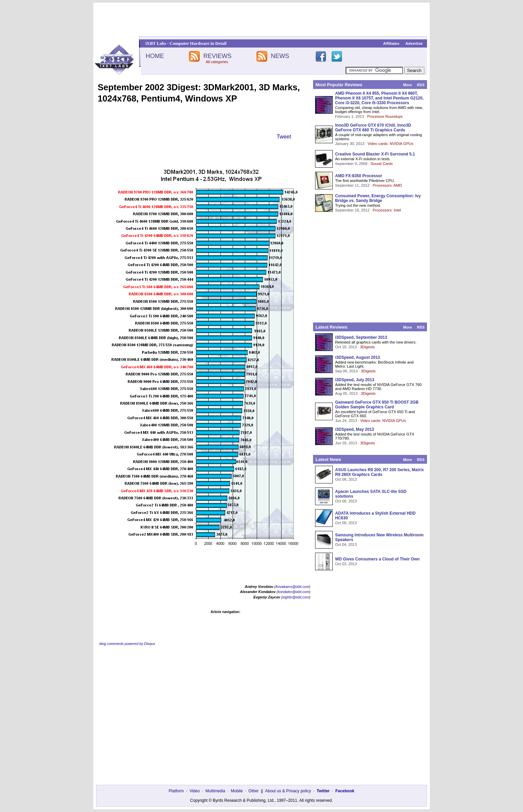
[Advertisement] (261, 19)
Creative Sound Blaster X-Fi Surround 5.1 (375, 154)
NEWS (280, 56)
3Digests (367, 347)
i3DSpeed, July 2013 (355, 380)
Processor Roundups (385, 116)
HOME (155, 56)
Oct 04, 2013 (346, 545)
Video (195, 791)
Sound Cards (381, 164)
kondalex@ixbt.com (293, 592)
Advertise (414, 43)
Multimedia (215, 791)
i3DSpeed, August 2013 (357, 357)
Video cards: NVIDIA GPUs (391, 144)
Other (254, 791)
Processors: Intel (387, 210)
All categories (217, 62)
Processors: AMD (387, 185)
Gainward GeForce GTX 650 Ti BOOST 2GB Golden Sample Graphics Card (377, 405)
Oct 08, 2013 (346, 479)
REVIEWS (217, 56)
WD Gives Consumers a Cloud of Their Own (377, 559)
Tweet (284, 137)
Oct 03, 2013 (346, 564)
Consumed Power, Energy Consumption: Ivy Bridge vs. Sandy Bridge (378, 198)
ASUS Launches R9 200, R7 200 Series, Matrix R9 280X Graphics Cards (379, 472)
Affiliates (391, 43)
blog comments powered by (127, 644)
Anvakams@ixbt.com (292, 587)
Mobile (237, 791)
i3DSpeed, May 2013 (355, 429)
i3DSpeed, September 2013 (361, 337)
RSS (421, 85)
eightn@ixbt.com (296, 597)
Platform (176, 791)
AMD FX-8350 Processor (359, 176)
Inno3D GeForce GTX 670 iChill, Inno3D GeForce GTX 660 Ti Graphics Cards (373, 128)
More (407, 85)
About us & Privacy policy (288, 791)
